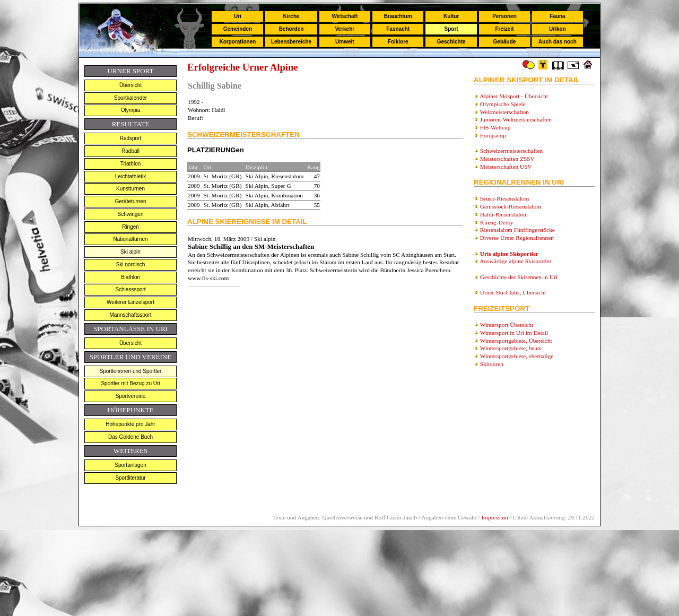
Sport (451, 29)
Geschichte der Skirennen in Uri (519, 277)
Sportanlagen (130, 465)
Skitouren (492, 364)
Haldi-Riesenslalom (504, 214)
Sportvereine (131, 396)
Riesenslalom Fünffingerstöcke (517, 230)
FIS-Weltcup (495, 127)
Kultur (451, 16)
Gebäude (505, 42)
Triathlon (131, 164)
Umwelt (345, 42)
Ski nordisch (130, 264)
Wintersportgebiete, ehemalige (517, 356)
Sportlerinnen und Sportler (131, 371)
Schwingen (131, 214)
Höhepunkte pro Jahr (130, 424)
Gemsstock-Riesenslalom (511, 206)
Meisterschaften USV (506, 167)
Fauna (557, 16)
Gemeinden (238, 29)
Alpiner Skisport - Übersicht (514, 96)
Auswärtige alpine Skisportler (515, 261)
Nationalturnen (130, 239)
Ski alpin (130, 252)
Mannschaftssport (131, 315)
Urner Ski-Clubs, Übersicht (513, 292)
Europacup (493, 135)
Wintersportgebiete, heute (511, 348)
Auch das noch (558, 42)
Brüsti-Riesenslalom (505, 198)
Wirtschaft (345, 16)
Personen (504, 16)
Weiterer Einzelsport (130, 302)
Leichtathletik (130, 176)
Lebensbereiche (291, 42)
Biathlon (130, 277)
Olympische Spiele (503, 104)
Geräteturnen (131, 201)
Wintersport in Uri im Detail (514, 333)
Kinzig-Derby (497, 222)
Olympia (131, 110)
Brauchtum (398, 16)
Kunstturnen (130, 189)
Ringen (130, 227)
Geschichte (451, 42)
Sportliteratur (130, 478)
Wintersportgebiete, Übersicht (516, 341)
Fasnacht (398, 29)
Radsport (131, 138)
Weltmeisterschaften (504, 112)
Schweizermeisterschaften (511, 151)
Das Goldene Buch (130, 437)
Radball (130, 151)
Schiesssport (130, 289)
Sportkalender (130, 98)
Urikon (558, 29)
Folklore (398, 42)
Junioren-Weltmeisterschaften (516, 119)
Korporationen (237, 42)
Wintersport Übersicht (507, 325)
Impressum (494, 517)
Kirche (291, 16)
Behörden (291, 29)
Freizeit (504, 29)
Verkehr (345, 29)
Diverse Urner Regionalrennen (517, 238)
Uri (238, 16)
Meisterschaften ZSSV (507, 159)
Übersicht (130, 85)
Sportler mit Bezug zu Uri (130, 383)
